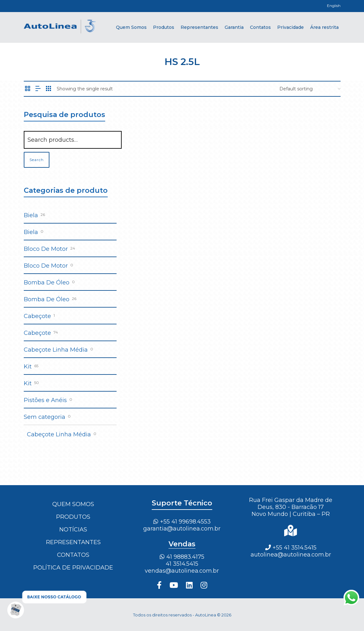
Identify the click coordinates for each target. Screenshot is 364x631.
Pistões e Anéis (45, 400)
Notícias (73, 530)
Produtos (73, 517)
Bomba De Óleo (47, 283)
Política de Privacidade (73, 568)
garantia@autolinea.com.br (182, 529)
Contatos (73, 555)
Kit (28, 367)
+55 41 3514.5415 (291, 548)
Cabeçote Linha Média (56, 350)
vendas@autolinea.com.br (182, 571)
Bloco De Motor (46, 249)
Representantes (73, 542)
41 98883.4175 (182, 557)
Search (37, 160)
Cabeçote (37, 316)
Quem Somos (73, 504)
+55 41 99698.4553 (182, 522)
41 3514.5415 (182, 564)
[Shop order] (310, 89)
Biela (31, 215)
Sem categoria (45, 417)
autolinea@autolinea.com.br (291, 555)
